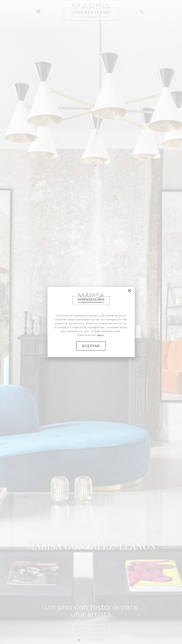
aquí (101, 335)
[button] (91, 346)
